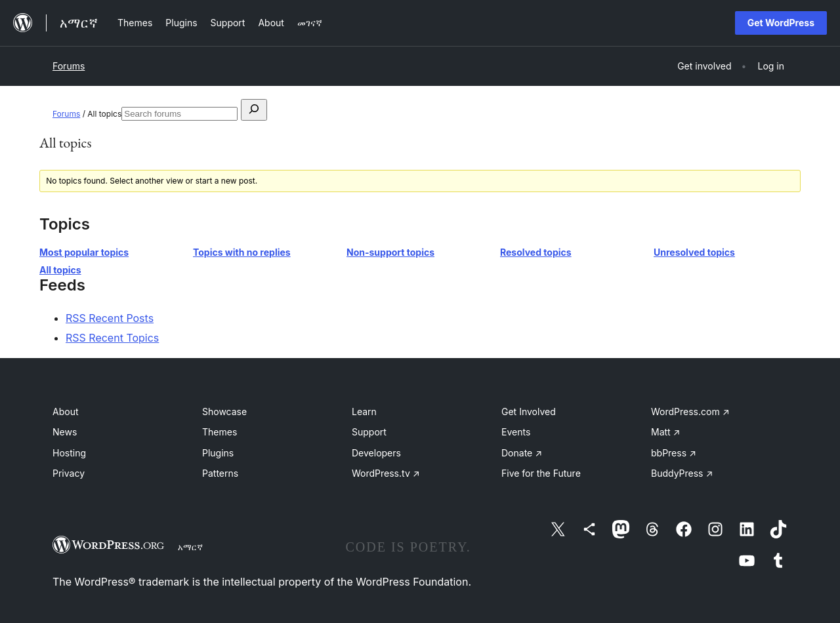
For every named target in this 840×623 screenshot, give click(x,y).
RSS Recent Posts (110, 318)
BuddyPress (682, 473)
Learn (364, 412)
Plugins (218, 453)
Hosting (69, 453)
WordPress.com (690, 412)
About (65, 412)
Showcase (224, 412)
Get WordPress (781, 23)
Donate (522, 453)
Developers (376, 453)
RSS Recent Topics (112, 338)
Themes (220, 432)
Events (516, 432)
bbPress (674, 453)
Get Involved (529, 412)
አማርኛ (190, 547)
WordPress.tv (386, 473)
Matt (665, 432)
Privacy (69, 473)
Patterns (220, 473)
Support (369, 432)
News (65, 432)
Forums (69, 66)
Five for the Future (541, 473)
